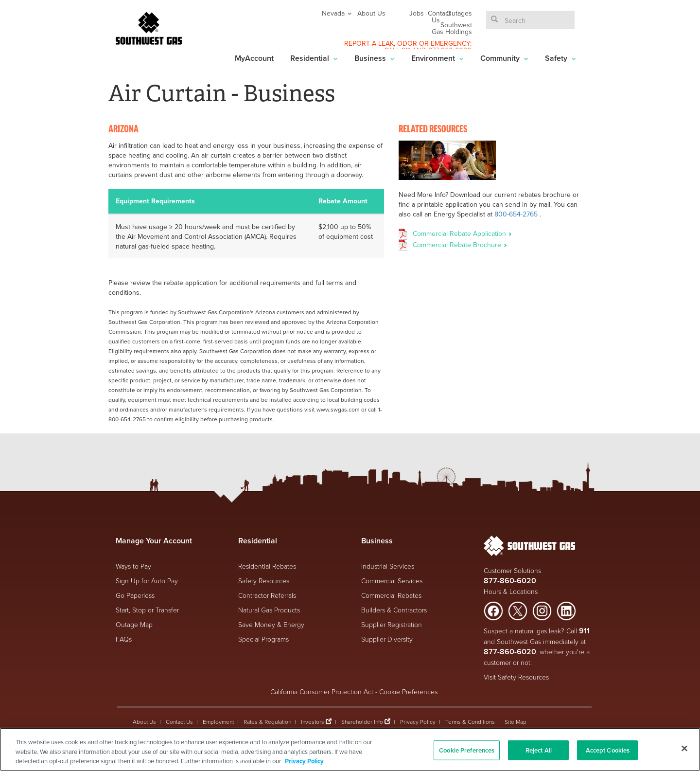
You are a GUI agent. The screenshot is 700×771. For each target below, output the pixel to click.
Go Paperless (135, 595)
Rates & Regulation (267, 722)
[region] (350, 749)
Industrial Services (388, 566)
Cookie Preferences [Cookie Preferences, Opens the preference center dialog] (467, 750)
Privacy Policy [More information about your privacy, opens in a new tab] (304, 761)
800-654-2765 (516, 214)
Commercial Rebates (391, 595)
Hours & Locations (511, 591)
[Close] (684, 748)
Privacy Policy (418, 722)
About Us (371, 13)
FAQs (124, 639)
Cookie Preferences (408, 691)
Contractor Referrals (267, 595)
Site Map (516, 722)
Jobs (417, 13)
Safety (560, 58)
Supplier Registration (392, 624)
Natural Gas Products (269, 610)
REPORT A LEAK (369, 43)
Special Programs (263, 639)
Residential (314, 58)
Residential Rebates (267, 566)
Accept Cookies (608, 750)
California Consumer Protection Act (322, 691)
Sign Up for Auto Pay (147, 581)
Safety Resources (264, 581)
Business (375, 58)
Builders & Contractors (394, 610)
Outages (459, 13)
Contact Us (439, 17)
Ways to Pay (133, 566)
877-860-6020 (510, 581)
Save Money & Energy (271, 624)
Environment (437, 58)
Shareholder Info (362, 722)
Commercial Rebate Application (462, 233)
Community (504, 58)
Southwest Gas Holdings (452, 28)
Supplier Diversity (387, 639)
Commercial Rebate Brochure (460, 245)
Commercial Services (392, 581)
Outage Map (134, 624)
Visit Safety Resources (516, 677)
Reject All (539, 750)
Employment (218, 722)
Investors (313, 722)
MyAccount (254, 58)
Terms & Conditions (470, 722)
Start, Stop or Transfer (147, 610)
